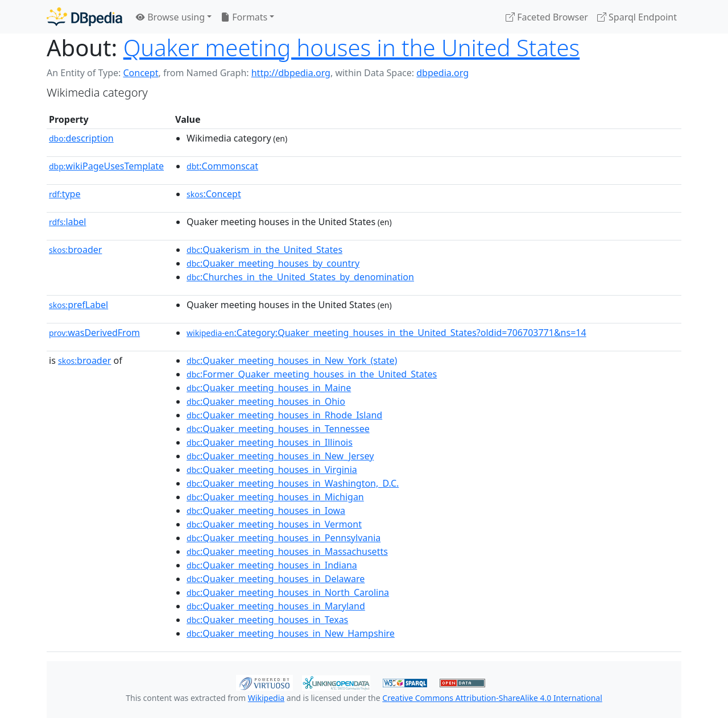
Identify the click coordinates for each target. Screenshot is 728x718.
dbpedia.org (442, 73)
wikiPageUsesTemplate (106, 166)
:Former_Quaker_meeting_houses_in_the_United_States (312, 374)
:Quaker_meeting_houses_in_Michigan (275, 497)
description (81, 138)
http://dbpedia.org (291, 73)
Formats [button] (244, 17)
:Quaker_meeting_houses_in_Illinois (270, 442)
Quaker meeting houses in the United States (352, 47)
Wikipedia (266, 698)
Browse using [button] (170, 17)
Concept (140, 73)
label (68, 222)
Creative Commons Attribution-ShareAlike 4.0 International (492, 698)
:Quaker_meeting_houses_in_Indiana (272, 565)
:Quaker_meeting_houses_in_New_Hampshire (291, 633)
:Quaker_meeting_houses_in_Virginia (272, 470)
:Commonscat (222, 166)
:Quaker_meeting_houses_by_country (273, 263)
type (65, 194)
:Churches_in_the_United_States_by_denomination (300, 277)
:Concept (214, 194)
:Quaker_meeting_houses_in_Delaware (276, 579)
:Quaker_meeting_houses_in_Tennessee (278, 429)
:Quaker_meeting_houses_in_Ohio (266, 401)
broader (75, 250)
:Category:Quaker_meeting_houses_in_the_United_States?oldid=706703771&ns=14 (386, 333)
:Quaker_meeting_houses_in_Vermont (274, 524)
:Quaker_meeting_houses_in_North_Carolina (288, 592)
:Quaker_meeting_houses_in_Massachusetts (287, 551)
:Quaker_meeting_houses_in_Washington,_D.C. (293, 483)
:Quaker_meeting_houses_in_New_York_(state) (292, 360)
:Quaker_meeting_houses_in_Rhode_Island (284, 415)
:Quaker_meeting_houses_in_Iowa (266, 511)
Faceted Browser (547, 17)
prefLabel (78, 305)
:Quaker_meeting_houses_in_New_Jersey (280, 456)
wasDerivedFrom (94, 333)
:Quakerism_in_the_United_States (264, 250)
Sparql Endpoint (637, 17)
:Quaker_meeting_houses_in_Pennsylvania (284, 538)
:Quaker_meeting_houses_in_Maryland (276, 606)
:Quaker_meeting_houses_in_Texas (267, 620)
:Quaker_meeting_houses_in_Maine (269, 388)
